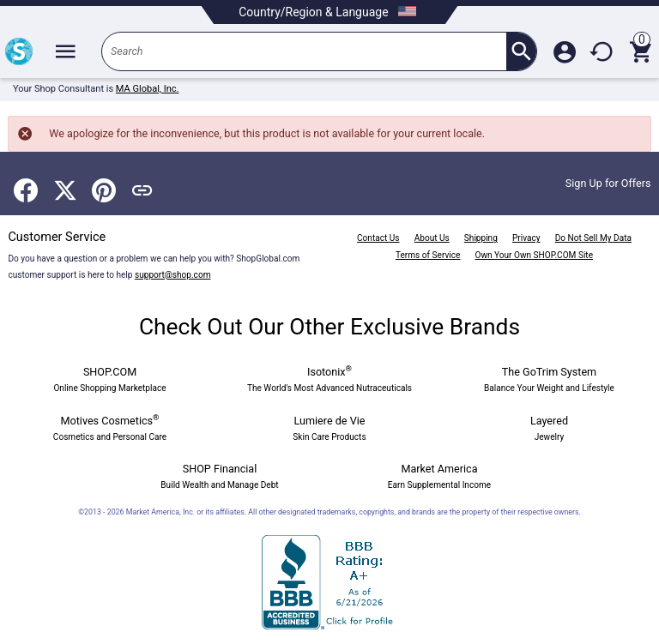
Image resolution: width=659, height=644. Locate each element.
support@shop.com (173, 275)
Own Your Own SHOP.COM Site (535, 255)
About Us (432, 238)
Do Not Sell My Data (593, 238)
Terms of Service (428, 255)
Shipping (481, 238)
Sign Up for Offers (608, 183)
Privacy (526, 238)
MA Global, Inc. (148, 89)
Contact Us (378, 238)
